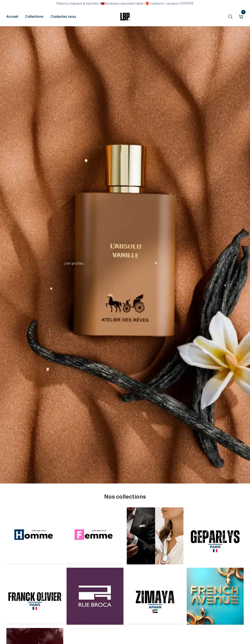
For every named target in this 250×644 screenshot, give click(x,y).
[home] (125, 17)
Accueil (12, 17)
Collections (34, 17)
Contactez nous (63, 17)
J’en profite (74, 263)
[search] (231, 17)
